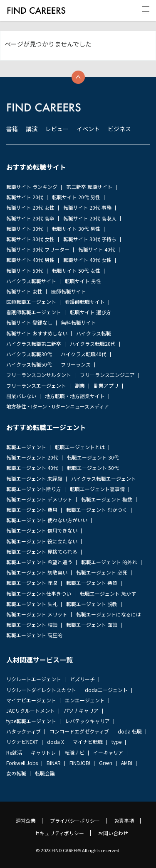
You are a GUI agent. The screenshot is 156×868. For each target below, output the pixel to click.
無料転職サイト (79, 322)
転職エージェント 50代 (93, 468)
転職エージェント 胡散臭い (37, 572)
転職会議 (45, 773)
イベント (88, 129)
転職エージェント (26, 447)
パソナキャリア (81, 710)
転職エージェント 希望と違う (39, 562)
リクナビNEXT (22, 742)
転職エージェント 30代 (93, 457)
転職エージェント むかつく (97, 510)
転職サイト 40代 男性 (30, 260)
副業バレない (21, 396)
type (116, 742)
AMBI (127, 763)
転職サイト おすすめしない (37, 333)
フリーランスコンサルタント (39, 375)
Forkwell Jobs (22, 763)
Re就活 (14, 752)
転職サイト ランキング (32, 187)
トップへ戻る (78, 77)
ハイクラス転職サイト (31, 281)
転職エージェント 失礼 (32, 604)
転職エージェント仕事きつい (39, 593)
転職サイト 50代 (25, 270)
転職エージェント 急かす (108, 593)
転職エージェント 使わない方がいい (47, 520)
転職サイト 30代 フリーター (38, 249)
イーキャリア (108, 752)
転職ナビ (74, 752)
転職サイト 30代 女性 (30, 239)
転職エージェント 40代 (32, 468)
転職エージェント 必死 (102, 572)
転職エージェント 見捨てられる (42, 551)
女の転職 (16, 773)
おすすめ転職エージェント (46, 427)
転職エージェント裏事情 (97, 489)
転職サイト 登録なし (29, 322)
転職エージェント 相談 (32, 625)
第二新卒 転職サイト (89, 187)
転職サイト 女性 (24, 291)
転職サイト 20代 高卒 (30, 218)
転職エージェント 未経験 (34, 478)
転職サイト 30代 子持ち (90, 239)
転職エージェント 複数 (107, 499)
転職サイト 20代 (25, 197)
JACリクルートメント (31, 710)
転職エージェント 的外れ (109, 562)
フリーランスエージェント (36, 385)
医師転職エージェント (31, 302)
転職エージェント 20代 (32, 457)
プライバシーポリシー (75, 821)
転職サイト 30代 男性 (76, 229)
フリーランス (76, 364)
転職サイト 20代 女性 (30, 207)
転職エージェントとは (80, 447)
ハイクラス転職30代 (29, 354)
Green (106, 763)
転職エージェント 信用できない (42, 530)
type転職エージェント (31, 721)
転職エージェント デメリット (39, 499)
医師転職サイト (69, 291)
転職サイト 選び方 (90, 312)
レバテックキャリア (87, 721)
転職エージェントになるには (109, 614)
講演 (32, 129)
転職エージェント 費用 (32, 510)
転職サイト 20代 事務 (87, 207)
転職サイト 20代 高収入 (90, 218)
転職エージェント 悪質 (92, 583)
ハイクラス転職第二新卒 (34, 344)
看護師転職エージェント (34, 312)
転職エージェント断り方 (34, 489)
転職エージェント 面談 (92, 625)
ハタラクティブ (24, 731)
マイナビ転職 (88, 742)
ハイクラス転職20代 (93, 344)
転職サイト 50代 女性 (76, 270)
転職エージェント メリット (37, 614)
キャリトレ (43, 752)
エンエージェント (85, 700)
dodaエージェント (106, 690)
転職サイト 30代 (25, 229)
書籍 (12, 129)
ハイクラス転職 (94, 333)
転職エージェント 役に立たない (42, 541)
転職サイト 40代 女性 (87, 260)
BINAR (54, 763)
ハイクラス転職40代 (84, 354)
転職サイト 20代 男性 (76, 197)
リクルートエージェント (34, 679)
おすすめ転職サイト (36, 167)
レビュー (57, 129)
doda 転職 (130, 731)
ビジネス (119, 129)
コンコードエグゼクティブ (79, 731)
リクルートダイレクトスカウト (41, 690)
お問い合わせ (113, 833)
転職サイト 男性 (83, 281)
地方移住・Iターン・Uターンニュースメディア (58, 406)
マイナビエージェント (31, 700)
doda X (56, 742)
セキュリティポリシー (59, 833)
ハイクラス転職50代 (29, 364)
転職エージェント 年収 (32, 583)
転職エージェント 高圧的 (34, 635)
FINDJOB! (80, 763)
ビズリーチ (82, 679)
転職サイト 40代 (97, 249)
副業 (80, 385)
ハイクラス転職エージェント (104, 478)
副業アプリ (106, 385)
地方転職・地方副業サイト (75, 396)
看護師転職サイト (85, 302)
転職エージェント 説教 (92, 604)
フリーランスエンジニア (107, 375)
